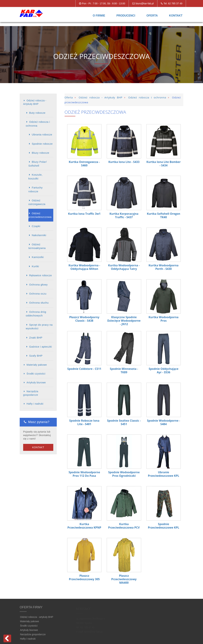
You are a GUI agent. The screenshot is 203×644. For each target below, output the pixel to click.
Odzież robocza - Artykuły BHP (35, 102)
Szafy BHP (36, 356)
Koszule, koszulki (35, 176)
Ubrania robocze (42, 134)
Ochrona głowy (38, 285)
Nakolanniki (39, 235)
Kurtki (35, 266)
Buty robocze (37, 113)
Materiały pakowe (37, 365)
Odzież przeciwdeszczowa (40, 215)
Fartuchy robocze (36, 189)
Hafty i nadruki (35, 404)
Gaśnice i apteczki (40, 347)
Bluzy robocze (40, 153)
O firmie (99, 16)
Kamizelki (38, 257)
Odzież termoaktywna (37, 246)
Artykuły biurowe (36, 383)
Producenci (126, 16)
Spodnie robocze (42, 144)
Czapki (36, 226)
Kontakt (176, 16)
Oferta (152, 16)
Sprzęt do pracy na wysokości (39, 327)
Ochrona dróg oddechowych (36, 314)
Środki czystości (36, 374)
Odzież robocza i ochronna (38, 124)
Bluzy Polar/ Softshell (38, 164)
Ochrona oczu (38, 294)
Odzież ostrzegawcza (37, 202)
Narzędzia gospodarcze (31, 393)
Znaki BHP (36, 338)
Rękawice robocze (40, 275)
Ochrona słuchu (39, 303)
